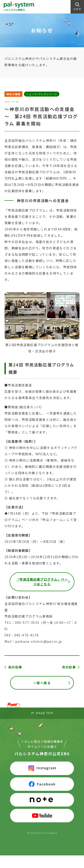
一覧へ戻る (42, 683)
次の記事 (69, 667)
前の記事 (15, 667)
